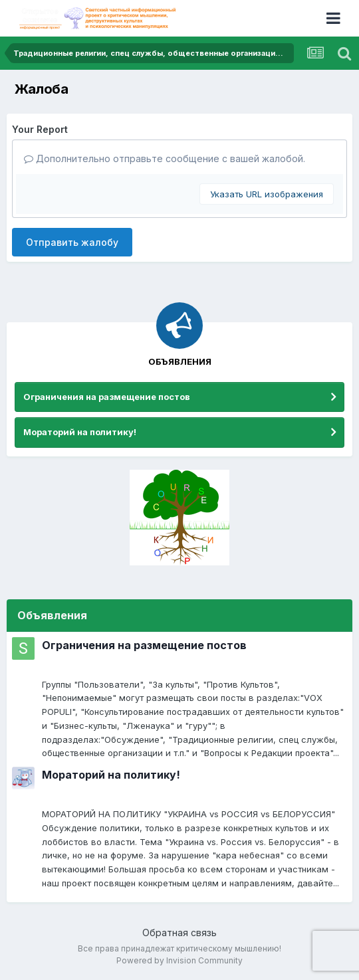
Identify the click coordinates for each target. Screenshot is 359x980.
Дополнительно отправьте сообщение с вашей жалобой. (165, 158)
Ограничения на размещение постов (107, 397)
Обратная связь (179, 932)
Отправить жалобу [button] (72, 242)
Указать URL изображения (267, 194)
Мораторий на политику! (80, 432)
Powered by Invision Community (179, 960)
